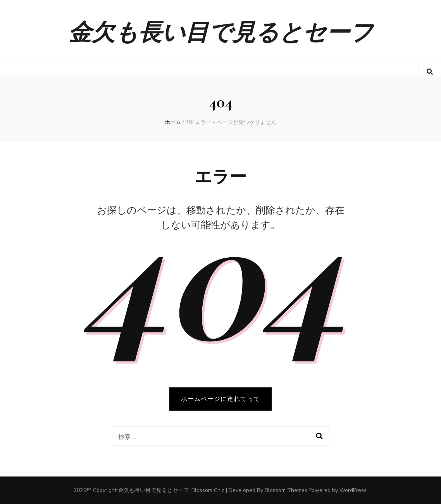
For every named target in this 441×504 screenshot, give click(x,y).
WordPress (353, 490)
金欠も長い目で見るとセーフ (221, 31)
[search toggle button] (430, 72)
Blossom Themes (286, 490)
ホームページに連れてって (220, 399)
